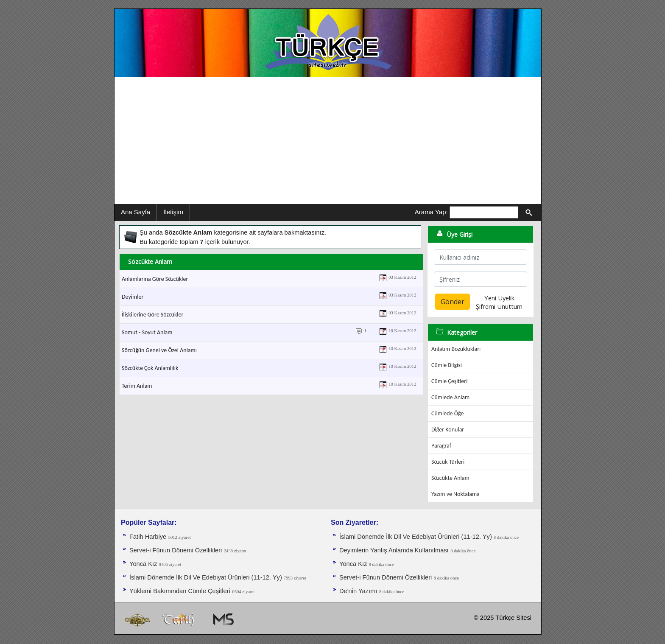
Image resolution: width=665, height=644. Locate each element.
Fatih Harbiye (148, 537)
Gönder (453, 302)
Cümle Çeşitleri (449, 381)
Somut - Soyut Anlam (147, 332)
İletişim (173, 212)
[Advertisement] (328, 140)
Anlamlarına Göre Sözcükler (155, 279)
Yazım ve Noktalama (455, 494)
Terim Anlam (137, 386)
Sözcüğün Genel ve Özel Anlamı (159, 350)
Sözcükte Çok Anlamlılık (150, 368)
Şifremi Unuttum (499, 306)
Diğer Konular (448, 430)
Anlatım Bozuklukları (456, 349)
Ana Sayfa (136, 212)
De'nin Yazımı (358, 591)
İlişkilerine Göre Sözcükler (152, 315)
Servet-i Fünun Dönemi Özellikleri (176, 550)
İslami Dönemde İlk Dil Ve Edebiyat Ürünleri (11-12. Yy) (207, 577)
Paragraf (441, 446)
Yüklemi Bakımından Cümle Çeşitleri (180, 591)
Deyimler (133, 297)
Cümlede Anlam (450, 397)
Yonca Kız (144, 564)
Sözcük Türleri (448, 462)
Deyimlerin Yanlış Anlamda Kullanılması (394, 550)
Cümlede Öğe (447, 413)
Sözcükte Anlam (450, 478)
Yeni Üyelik (499, 298)
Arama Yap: (431, 212)
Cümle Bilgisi (447, 365)
